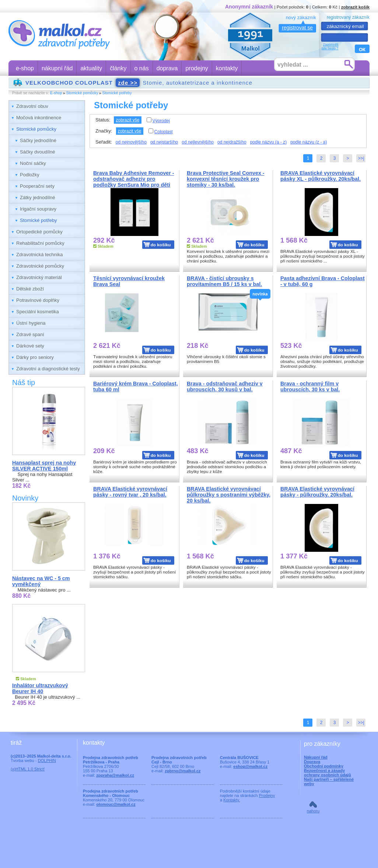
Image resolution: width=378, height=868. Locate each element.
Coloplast (161, 131)
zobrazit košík (355, 7)
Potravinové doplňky (38, 300)
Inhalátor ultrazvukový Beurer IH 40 (40, 688)
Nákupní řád (316, 757)
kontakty (227, 68)
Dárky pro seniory (35, 357)
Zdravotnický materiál (39, 277)
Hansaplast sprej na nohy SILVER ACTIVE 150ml (44, 466)
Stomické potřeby (117, 93)
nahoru (313, 811)
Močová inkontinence (39, 118)
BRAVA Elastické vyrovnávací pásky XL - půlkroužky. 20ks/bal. (321, 176)
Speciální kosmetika (38, 312)
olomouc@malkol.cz (116, 804)
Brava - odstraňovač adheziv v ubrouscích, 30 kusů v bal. (225, 387)
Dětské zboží (30, 289)
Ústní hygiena (31, 323)
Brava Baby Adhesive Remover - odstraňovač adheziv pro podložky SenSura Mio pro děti (134, 179)
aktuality (91, 68)
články (118, 68)
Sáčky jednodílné (38, 140)
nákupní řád (57, 68)
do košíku (161, 245)
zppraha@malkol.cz (115, 775)
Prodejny (267, 795)
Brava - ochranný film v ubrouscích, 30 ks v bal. (310, 387)
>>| (361, 158)
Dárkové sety (30, 346)
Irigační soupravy (38, 209)
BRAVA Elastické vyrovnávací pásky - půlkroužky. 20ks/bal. (317, 492)
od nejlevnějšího (198, 142)
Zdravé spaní (30, 334)
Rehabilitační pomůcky (40, 243)
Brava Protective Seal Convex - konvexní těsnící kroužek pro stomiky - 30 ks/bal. (226, 179)
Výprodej (158, 120)
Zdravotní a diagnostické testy (48, 369)
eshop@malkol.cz (250, 766)
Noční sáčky (33, 163)
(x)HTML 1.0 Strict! (28, 769)
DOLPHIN (47, 761)
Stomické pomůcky (82, 93)
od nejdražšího (232, 142)
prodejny (197, 68)
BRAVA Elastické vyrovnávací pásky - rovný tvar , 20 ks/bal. (130, 492)
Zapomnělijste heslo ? (330, 46)
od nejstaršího (164, 142)
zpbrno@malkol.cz (183, 771)
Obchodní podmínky (324, 766)
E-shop (56, 93)
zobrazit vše (127, 120)
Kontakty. (232, 800)
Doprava (312, 762)
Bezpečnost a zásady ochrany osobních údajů (328, 773)
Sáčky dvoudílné (37, 152)
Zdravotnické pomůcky (40, 266)
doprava (167, 68)
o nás (142, 68)
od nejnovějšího (131, 142)
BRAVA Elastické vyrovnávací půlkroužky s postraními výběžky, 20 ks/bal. (229, 495)
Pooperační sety (37, 186)
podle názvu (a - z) (268, 142)
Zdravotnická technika (39, 255)
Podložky (30, 175)
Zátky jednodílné (37, 197)
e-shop (25, 68)
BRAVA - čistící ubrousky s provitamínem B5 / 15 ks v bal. (224, 281)
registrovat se (297, 28)
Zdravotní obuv (32, 106)
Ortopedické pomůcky (39, 232)
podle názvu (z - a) (309, 142)
